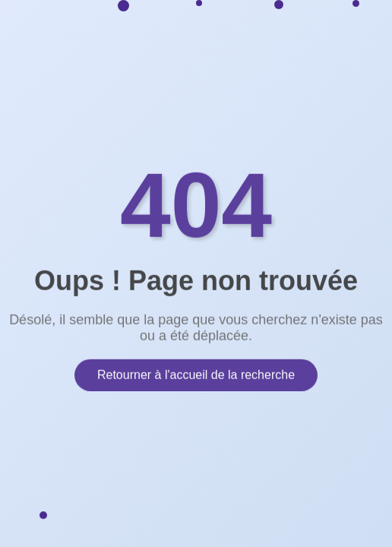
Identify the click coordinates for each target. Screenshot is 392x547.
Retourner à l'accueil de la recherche (196, 374)
